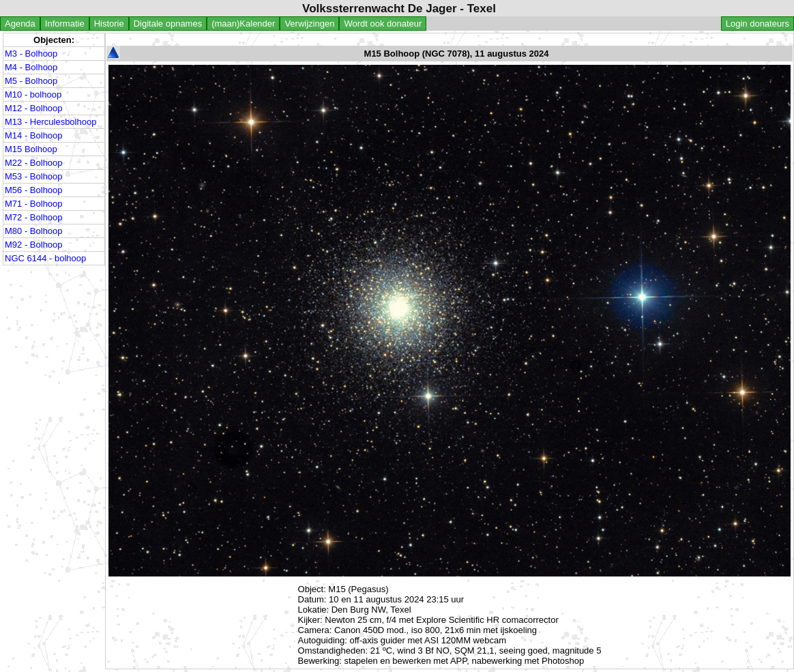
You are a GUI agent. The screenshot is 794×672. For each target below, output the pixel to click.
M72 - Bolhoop (34, 217)
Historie (109, 24)
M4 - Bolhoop (31, 67)
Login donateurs (758, 24)
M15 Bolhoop (31, 149)
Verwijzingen (309, 24)
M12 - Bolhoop (34, 108)
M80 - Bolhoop (34, 231)
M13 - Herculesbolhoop (50, 122)
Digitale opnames (168, 24)
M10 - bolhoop (33, 94)
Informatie (65, 24)
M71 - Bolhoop (34, 204)
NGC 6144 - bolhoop (45, 258)
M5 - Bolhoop (31, 81)
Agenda (20, 24)
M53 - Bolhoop (34, 176)
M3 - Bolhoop (31, 54)
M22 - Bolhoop (34, 163)
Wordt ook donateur (383, 24)
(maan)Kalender (243, 24)
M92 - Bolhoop (34, 245)
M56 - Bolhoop (34, 190)
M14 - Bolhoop (34, 135)
